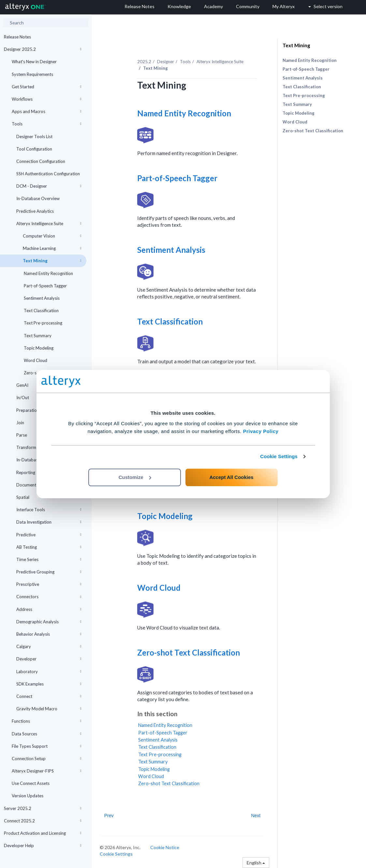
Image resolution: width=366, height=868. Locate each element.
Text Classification (41, 311)
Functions (47, 721)
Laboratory (49, 672)
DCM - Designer (49, 186)
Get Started (47, 87)
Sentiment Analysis (41, 298)
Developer (49, 659)
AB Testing (49, 547)
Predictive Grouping (49, 572)
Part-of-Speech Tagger (45, 286)
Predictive (49, 535)
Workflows (47, 99)
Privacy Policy (261, 431)
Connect (49, 696)
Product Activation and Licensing (43, 833)
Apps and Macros (47, 111)
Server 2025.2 (43, 808)
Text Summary (37, 336)
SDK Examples (49, 684)
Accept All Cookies (231, 477)
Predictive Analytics (35, 211)
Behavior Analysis (49, 634)
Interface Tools (49, 510)
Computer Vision (52, 236)
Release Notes (17, 37)
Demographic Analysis (49, 622)
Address (49, 609)
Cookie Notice (165, 847)
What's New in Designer (34, 62)
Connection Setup (47, 759)
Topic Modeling (38, 348)
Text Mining (52, 261)
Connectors (49, 597)
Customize (135, 477)
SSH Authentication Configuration (48, 174)
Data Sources (47, 734)
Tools (47, 124)
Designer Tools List (34, 137)
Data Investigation (49, 522)
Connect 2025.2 (43, 821)
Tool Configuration (34, 149)
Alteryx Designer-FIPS (47, 771)
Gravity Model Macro (49, 709)
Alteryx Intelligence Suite (49, 224)
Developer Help (43, 846)
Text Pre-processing (43, 323)
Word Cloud (35, 360)
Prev (109, 816)
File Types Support (47, 746)
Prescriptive (49, 584)
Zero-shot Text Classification (189, 652)
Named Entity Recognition (48, 273)
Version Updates (28, 796)
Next (256, 816)
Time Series (49, 559)
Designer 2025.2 (43, 49)
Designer (166, 62)
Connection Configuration (41, 161)
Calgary (49, 646)
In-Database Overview (38, 198)
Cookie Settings (279, 456)
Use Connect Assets (31, 783)
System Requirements (32, 74)
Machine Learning (52, 248)
